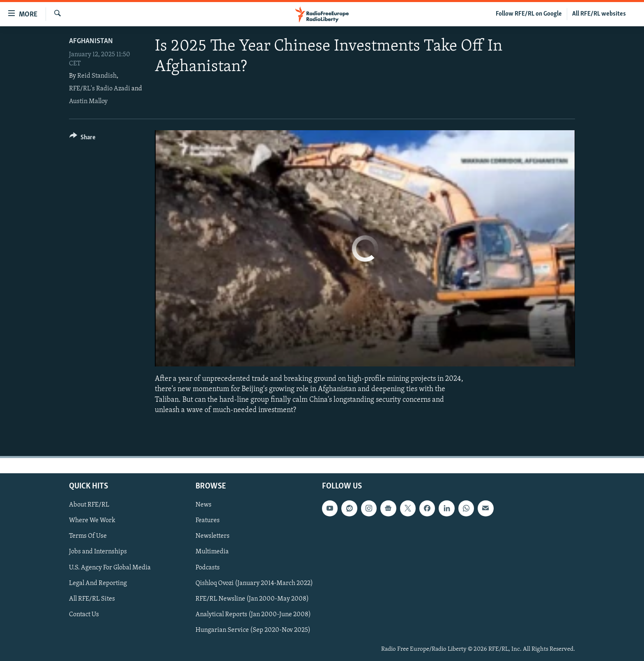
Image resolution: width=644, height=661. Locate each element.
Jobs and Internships (98, 552)
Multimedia (212, 552)
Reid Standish (97, 76)
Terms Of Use (88, 536)
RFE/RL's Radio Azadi (100, 89)
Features (208, 521)
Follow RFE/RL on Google (529, 14)
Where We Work (92, 521)
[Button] (82, 139)
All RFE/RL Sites (92, 599)
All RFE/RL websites (599, 14)
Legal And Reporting (98, 583)
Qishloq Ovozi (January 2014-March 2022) (254, 583)
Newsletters (213, 536)
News (204, 505)
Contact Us (84, 615)
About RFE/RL (89, 505)
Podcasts (208, 567)
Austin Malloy (88, 101)
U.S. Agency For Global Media (110, 567)
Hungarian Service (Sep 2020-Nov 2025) (253, 630)
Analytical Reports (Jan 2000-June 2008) (253, 615)
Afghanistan (91, 41)
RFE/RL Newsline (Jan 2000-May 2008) (252, 599)
